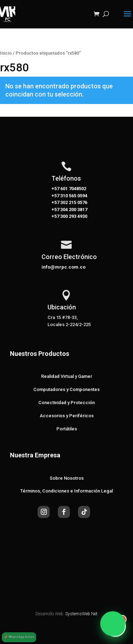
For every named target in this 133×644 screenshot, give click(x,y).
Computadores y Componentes (66, 389)
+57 (55, 196)
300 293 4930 (73, 216)
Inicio (6, 53)
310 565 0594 (73, 196)
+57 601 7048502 (69, 189)
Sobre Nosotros (67, 478)
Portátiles (67, 429)
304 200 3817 (73, 210)
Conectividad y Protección (66, 403)
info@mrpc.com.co (63, 267)
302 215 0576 (73, 202)
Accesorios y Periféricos (67, 416)
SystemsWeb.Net (81, 614)
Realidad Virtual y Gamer (67, 376)
